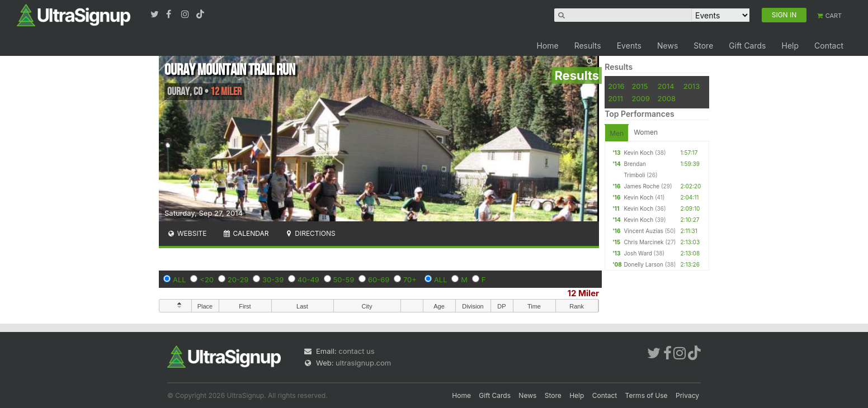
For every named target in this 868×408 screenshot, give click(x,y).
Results (588, 46)
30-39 (273, 279)
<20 (207, 279)
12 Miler (584, 293)
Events (629, 46)
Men (617, 133)
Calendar (246, 233)
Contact (829, 46)
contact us (356, 351)
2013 (692, 86)
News (667, 46)
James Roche (641, 186)
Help (790, 46)
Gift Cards (747, 46)
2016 (616, 86)
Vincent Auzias (643, 231)
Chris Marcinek (643, 242)
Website (187, 233)
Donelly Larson (643, 264)
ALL (180, 279)
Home (547, 46)
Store (703, 46)
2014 (666, 86)
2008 (667, 98)
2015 (640, 86)
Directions (310, 233)
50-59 (344, 279)
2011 (615, 98)
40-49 (308, 279)
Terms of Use (647, 395)
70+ (410, 279)
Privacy (687, 395)
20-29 (238, 279)
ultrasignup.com (363, 363)
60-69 (379, 279)
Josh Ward (638, 253)
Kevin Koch (638, 153)
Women (646, 132)
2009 (640, 98)
